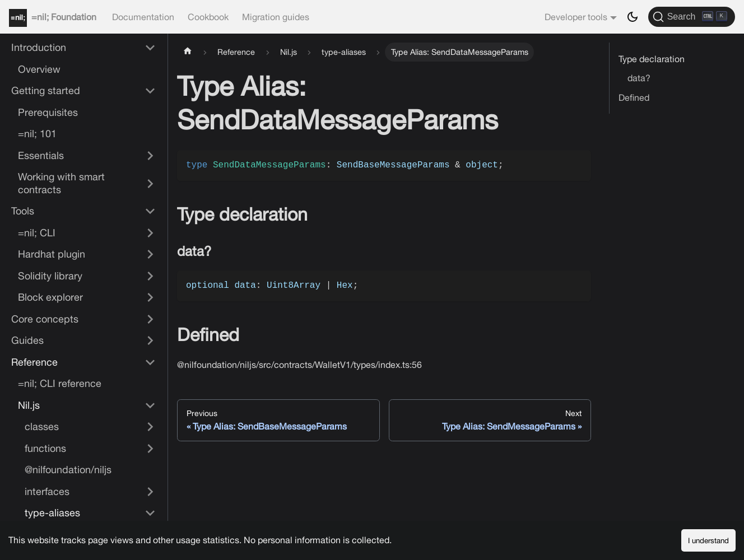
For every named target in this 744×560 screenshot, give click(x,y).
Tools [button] (23, 211)
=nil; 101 (37, 134)
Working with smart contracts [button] (61, 183)
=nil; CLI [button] (37, 233)
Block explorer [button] (50, 297)
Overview (39, 69)
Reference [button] (34, 362)
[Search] (692, 17)
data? (639, 78)
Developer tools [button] (576, 17)
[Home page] (188, 52)
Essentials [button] (41, 155)
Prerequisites (48, 112)
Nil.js (29, 405)
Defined (634, 97)
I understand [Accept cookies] (708, 540)
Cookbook (208, 17)
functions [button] (45, 448)
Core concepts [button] (45, 319)
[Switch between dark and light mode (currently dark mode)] (633, 17)
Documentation (143, 17)
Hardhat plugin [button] (52, 254)
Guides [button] (27, 340)
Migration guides (276, 17)
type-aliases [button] (52, 513)
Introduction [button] (39, 47)
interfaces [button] (47, 491)
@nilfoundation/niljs (68, 470)
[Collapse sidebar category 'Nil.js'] (150, 406)
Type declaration (652, 59)
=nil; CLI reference (60, 383)
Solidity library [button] (50, 276)
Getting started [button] (46, 90)
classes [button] (42, 426)
